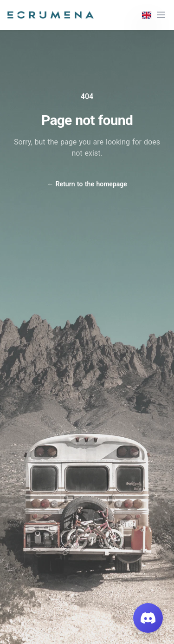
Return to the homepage (87, 184)
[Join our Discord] (148, 618)
